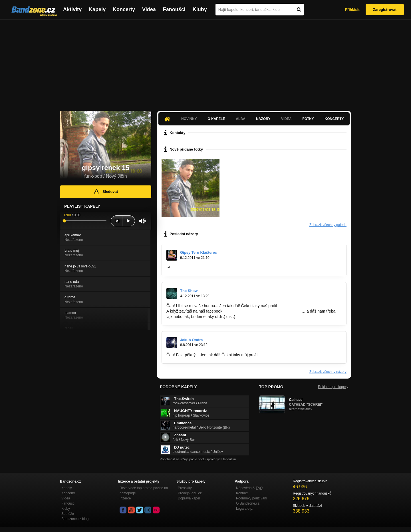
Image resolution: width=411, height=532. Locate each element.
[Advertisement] (205, 62)
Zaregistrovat (385, 10)
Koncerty (124, 9)
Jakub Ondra (191, 340)
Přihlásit (352, 10)
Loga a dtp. (245, 509)
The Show (189, 291)
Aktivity (72, 9)
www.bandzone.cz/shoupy (282, 355)
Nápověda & (249, 488)
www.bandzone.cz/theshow (302, 306)
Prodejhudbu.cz (190, 493)
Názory (263, 119)
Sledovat (106, 192)
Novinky (189, 119)
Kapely (97, 9)
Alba (240, 119)
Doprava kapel (189, 498)
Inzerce (125, 498)
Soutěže (68, 514)
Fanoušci (174, 9)
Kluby (200, 9)
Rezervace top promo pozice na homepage (144, 491)
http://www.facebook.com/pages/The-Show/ (263, 311)
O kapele (216, 119)
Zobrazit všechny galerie (328, 225)
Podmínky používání (252, 498)
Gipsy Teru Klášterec (199, 252)
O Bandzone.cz (248, 503)
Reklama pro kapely (333, 387)
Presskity (185, 488)
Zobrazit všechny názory (328, 372)
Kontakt (242, 493)
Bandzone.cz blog (75, 519)
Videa (149, 9)
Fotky (308, 119)
